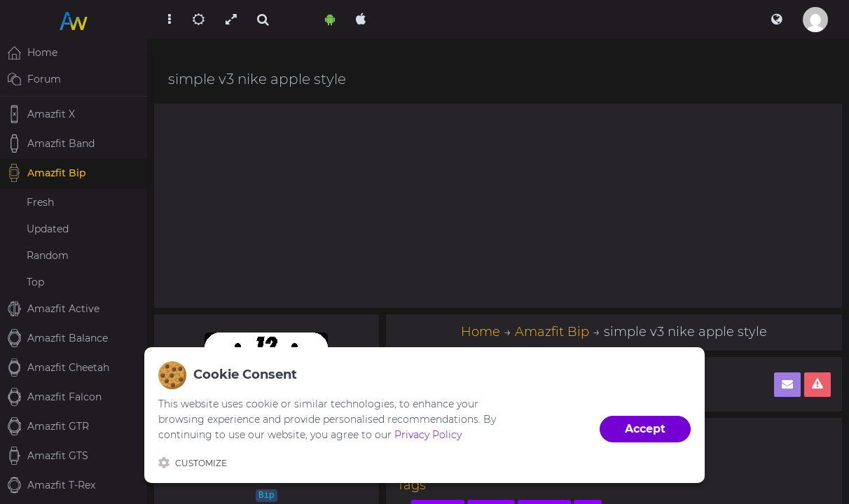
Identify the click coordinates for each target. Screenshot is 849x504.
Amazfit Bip (552, 332)
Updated (48, 229)
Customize (193, 463)
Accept (645, 429)
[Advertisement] (498, 206)
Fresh (40, 202)
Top (35, 282)
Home (481, 332)
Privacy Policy (428, 435)
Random (48, 255)
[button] (776, 20)
